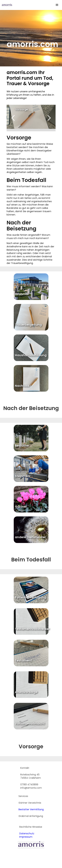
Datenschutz (27, 833)
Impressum (26, 837)
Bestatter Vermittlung (31, 809)
